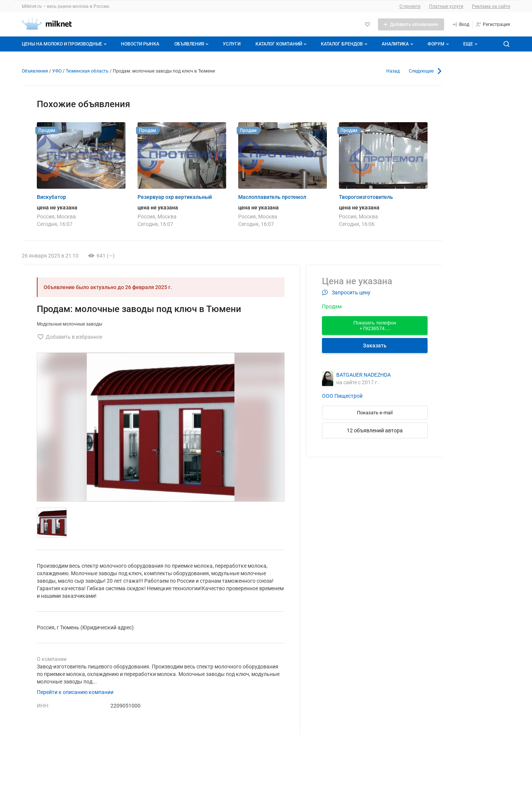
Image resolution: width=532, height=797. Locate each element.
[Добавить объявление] (411, 24)
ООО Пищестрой (342, 396)
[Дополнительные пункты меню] (470, 44)
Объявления (192, 44)
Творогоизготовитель (366, 197)
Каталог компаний (282, 44)
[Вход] (460, 24)
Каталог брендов (345, 44)
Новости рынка (140, 44)
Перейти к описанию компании (75, 692)
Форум (439, 44)
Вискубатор (51, 197)
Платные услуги (446, 6)
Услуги (232, 44)
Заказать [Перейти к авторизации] (375, 345)
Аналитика (398, 44)
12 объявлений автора (375, 430)
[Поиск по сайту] (506, 44)
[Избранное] (367, 24)
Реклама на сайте (491, 6)
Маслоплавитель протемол (272, 197)
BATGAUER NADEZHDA (363, 375)
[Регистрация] (493, 24)
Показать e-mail (375, 413)
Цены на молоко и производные (65, 44)
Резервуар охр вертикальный (175, 197)
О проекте (410, 6)
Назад (393, 71)
